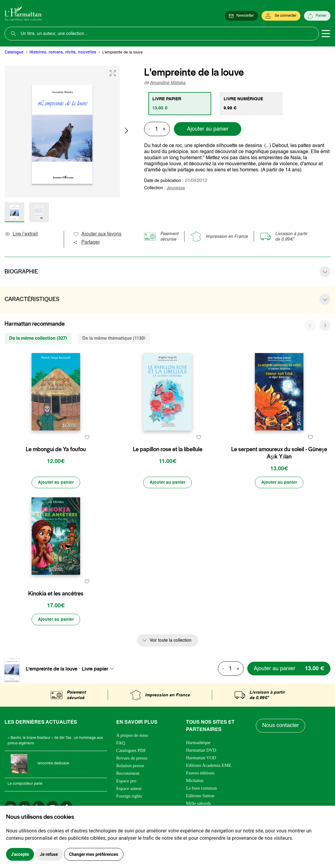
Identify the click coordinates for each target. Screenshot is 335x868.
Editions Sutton (200, 796)
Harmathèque (198, 743)
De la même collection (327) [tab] (38, 338)
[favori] (87, 437)
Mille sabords (198, 803)
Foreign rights (129, 796)
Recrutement (128, 773)
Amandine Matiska (168, 83)
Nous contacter (281, 726)
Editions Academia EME (209, 765)
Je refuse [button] (49, 854)
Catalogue (14, 52)
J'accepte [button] (20, 854)
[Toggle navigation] (326, 34)
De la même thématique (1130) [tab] (114, 338)
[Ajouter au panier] (56, 482)
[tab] (180, 104)
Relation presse (130, 766)
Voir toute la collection (171, 640)
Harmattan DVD (201, 750)
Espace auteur (129, 788)
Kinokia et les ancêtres (56, 594)
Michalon (195, 781)
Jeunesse (176, 188)
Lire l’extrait (21, 234)
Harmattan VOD (201, 758)
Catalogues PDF (131, 750)
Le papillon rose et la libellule (168, 449)
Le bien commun (201, 788)
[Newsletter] (241, 16)
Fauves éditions (200, 773)
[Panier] (317, 16)
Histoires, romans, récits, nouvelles (63, 52)
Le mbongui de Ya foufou (56, 449)
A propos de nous (132, 735)
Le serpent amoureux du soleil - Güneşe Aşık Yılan (279, 453)
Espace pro (126, 781)
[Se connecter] (281, 16)
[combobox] (100, 669)
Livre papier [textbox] (95, 669)
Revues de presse (132, 758)
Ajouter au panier (208, 129)
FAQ (121, 743)
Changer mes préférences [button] (94, 854)
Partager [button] (86, 242)
